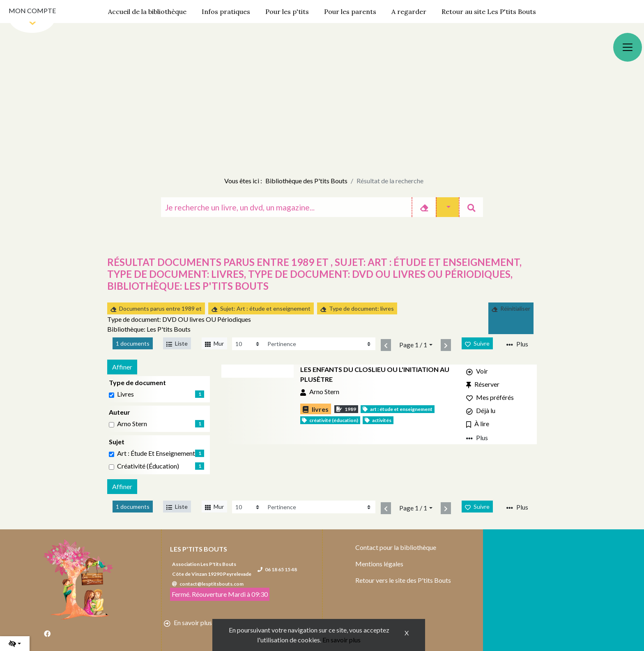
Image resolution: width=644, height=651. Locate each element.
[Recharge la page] (248, 344)
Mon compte (32, 10)
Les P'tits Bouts (199, 549)
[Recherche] (286, 207)
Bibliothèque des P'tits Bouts (306, 181)
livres (125, 394)
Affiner (122, 367)
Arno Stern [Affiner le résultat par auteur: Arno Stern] (132, 424)
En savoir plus (342, 640)
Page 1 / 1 (413, 345)
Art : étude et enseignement (156, 453)
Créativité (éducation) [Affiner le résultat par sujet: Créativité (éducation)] (148, 466)
